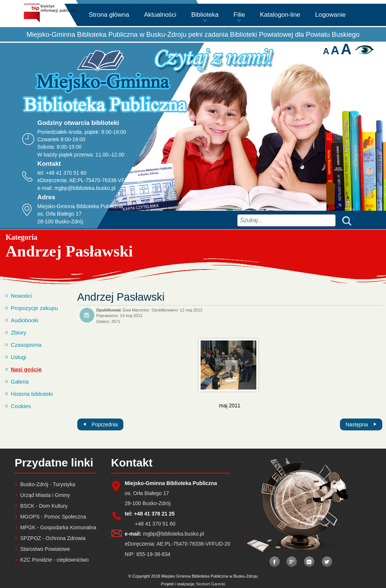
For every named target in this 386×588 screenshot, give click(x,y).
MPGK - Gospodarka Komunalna (58, 527)
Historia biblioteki (32, 394)
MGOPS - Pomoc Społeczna (53, 517)
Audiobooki (25, 320)
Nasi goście (26, 369)
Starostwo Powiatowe (45, 549)
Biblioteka (205, 15)
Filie (239, 15)
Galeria (20, 382)
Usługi (19, 357)
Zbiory (19, 332)
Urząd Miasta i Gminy (45, 495)
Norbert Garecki (211, 584)
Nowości (21, 296)
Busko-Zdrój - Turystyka (48, 484)
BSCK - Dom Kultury (44, 506)
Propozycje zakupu (34, 308)
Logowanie (330, 15)
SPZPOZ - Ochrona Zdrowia (53, 538)
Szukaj (345, 220)
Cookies (21, 406)
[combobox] (286, 220)
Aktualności (160, 15)
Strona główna (109, 15)
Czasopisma (26, 345)
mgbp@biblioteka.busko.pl (85, 188)
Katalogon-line (280, 15)
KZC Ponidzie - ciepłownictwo (54, 560)
